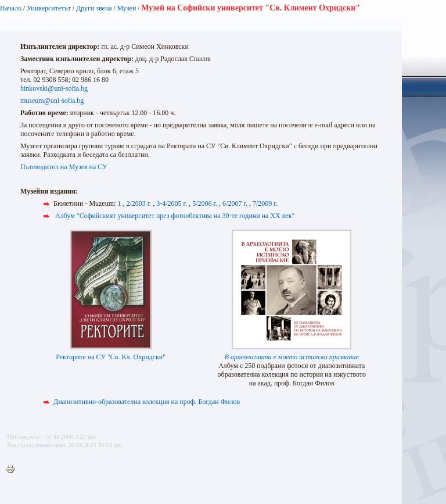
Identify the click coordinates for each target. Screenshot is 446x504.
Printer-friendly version (13, 470)
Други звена (94, 8)
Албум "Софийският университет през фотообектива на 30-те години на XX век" (175, 216)
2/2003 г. (139, 203)
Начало (11, 8)
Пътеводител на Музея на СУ (64, 167)
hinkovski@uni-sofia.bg (54, 88)
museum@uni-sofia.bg (52, 101)
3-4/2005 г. (172, 203)
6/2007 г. (235, 203)
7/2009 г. (265, 203)
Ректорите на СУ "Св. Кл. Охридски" (111, 357)
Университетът (49, 8)
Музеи (127, 8)
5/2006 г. (205, 203)
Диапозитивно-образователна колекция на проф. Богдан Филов (147, 402)
